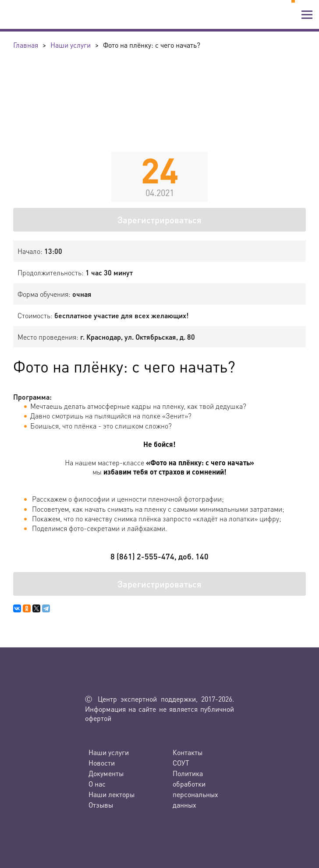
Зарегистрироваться (159, 220)
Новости (102, 763)
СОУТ (181, 763)
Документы (106, 773)
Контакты (188, 752)
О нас (97, 784)
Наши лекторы (112, 794)
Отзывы (101, 805)
